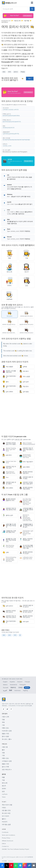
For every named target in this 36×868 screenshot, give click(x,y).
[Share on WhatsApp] (16, 865)
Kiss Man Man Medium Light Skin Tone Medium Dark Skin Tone (25, 502)
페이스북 (5, 783)
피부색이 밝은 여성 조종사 (9, 483)
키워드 (4, 808)
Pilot (5, 477)
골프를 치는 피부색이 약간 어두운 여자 (9, 540)
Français (27, 682)
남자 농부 (24, 382)
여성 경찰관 (8, 367)
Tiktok (4, 797)
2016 (22, 62)
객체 (3, 722)
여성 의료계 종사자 (9, 377)
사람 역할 (26, 21)
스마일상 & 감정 (7, 761)
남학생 (23, 367)
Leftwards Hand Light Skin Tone (26, 558)
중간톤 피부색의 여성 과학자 (26, 488)
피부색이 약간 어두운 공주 (9, 467)
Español (12, 682)
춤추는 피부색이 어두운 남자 (26, 540)
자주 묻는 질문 (6, 825)
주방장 (23, 72)
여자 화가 (24, 371)
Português (23, 685)
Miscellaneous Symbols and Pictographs (15, 152)
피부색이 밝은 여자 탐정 (26, 478)
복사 (30, 79)
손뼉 (6, 552)
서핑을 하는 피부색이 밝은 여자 (9, 532)
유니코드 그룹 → (7, 739)
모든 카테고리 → (7, 770)
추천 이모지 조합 (7, 805)
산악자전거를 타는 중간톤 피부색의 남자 (26, 510)
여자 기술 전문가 (26, 462)
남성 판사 (7, 455)
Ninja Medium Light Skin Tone (9, 473)
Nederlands (14, 685)
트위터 (4, 789)
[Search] (32, 9)
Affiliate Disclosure (8, 841)
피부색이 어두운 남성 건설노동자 (26, 483)
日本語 (20, 688)
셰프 (4, 72)
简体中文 (13, 688)
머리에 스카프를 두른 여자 (9, 372)
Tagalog (25, 690)
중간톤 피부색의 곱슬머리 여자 (9, 500)
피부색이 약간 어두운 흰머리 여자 (9, 509)
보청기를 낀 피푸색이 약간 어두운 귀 (9, 526)
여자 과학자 (8, 488)
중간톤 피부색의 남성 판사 (26, 473)
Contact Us (5, 846)
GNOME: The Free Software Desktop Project (15, 849)
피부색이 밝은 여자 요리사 (26, 606)
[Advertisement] (18, 414)
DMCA (4, 844)
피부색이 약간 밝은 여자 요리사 (26, 611)
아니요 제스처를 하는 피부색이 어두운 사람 (26, 547)
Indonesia (17, 690)
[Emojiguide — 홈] (4, 699)
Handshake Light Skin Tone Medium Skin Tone (26, 533)
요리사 (16, 72)
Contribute (5, 832)
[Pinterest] (11, 709)
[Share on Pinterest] (11, 865)
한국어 (27, 688)
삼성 (3, 791)
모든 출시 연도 (6, 810)
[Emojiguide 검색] (16, 9)
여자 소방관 (25, 377)
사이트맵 (4, 861)
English (5, 682)
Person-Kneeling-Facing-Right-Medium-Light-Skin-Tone (9, 559)
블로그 (4, 819)
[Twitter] (7, 709)
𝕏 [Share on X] (7, 865)
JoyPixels (5, 794)
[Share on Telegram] (20, 865)
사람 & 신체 (5, 717)
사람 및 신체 (17, 21)
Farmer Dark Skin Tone (9, 462)
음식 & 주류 (5, 767)
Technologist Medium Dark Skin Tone (25, 456)
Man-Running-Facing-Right (8, 546)
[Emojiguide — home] (9, 3)
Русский (6, 688)
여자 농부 (24, 622)
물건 (3, 750)
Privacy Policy (6, 838)
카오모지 (5, 822)
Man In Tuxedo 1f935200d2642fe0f (27, 444)
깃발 (3, 720)
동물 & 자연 (5, 734)
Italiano (5, 685)
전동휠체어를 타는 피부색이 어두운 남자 (26, 526)
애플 (3, 777)
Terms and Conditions (8, 835)
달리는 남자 (8, 515)
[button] (18, 109)
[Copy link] (29, 865)
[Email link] (34, 865)
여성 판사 (24, 386)
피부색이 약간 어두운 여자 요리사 (9, 617)
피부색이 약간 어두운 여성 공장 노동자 (26, 449)
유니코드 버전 (6, 813)
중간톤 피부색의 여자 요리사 (26, 617)
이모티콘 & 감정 (7, 731)
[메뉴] (32, 3)
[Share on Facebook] (2, 865)
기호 (3, 725)
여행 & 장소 (5, 728)
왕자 (6, 382)
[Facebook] (3, 709)
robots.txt (11, 861)
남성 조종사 (25, 467)
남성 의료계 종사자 (9, 387)
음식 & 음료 (5, 736)
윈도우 (4, 786)
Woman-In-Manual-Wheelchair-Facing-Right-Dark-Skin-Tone (26, 518)
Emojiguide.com (6, 21)
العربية (5, 690)
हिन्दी (11, 690)
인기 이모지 (5, 816)
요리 (10, 635)
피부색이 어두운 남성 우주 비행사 (9, 444)
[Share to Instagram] (25, 865)
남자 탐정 (24, 392)
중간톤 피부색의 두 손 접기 (26, 553)
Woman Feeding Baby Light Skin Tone (9, 449)
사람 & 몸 (5, 747)
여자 (10, 72)
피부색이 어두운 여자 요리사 (9, 611)
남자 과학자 (8, 392)
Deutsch (20, 682)
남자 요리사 (8, 606)
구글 (3, 780)
